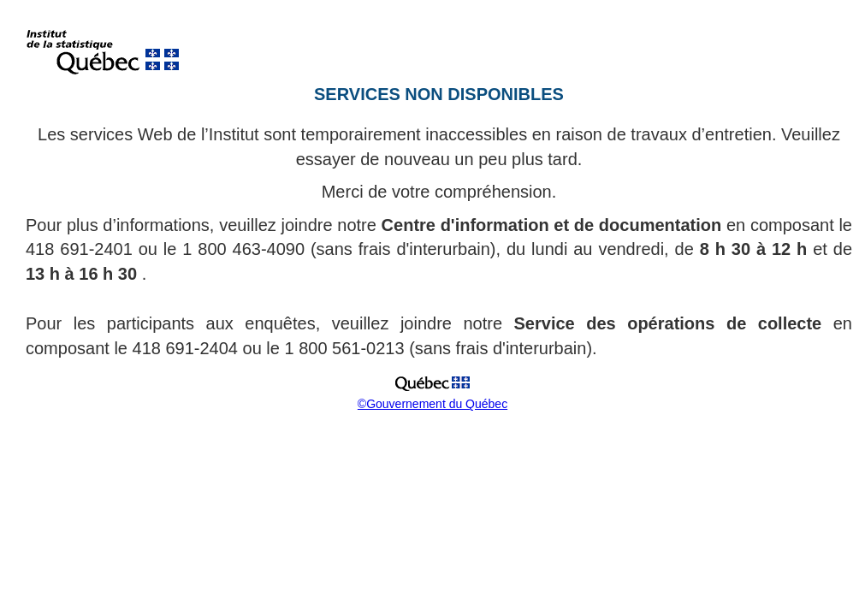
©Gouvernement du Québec (432, 404)
